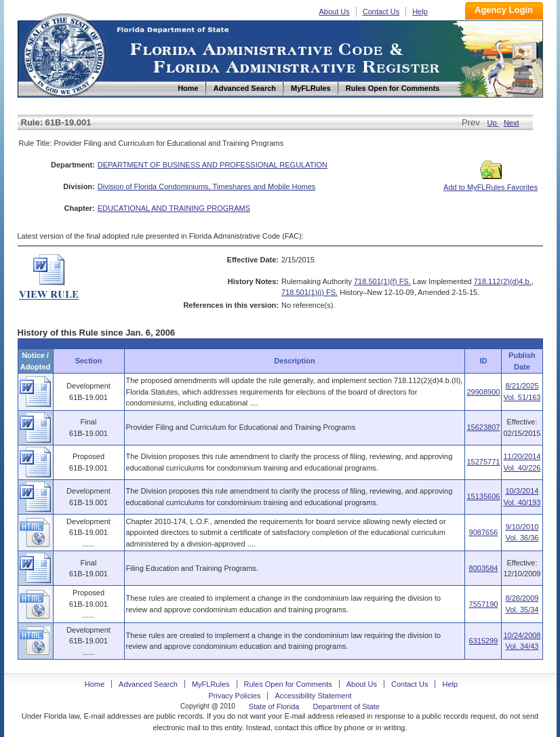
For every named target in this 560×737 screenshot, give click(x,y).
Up (493, 123)
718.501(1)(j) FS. (309, 292)
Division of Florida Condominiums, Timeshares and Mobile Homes (207, 186)
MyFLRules (211, 684)
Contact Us (381, 12)
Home (64, 53)
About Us (335, 12)
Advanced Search (148, 684)
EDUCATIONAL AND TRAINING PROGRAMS (174, 208)
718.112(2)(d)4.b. (503, 281)
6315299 (484, 641)
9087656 (484, 532)
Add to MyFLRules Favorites (491, 183)
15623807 (483, 427)
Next (512, 123)
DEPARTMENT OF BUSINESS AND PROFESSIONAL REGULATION (213, 165)
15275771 (483, 462)
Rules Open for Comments (288, 684)
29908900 (483, 392)
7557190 (484, 604)
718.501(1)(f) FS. (382, 281)
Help (420, 12)
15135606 (483, 496)
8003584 (484, 568)
